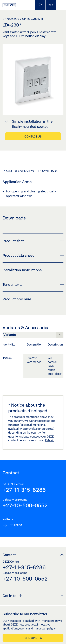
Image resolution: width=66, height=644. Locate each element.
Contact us (33, 136)
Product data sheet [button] (33, 255)
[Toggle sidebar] (51, 5)
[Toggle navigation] (61, 5)
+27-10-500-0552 (25, 505)
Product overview (18, 171)
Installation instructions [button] (33, 270)
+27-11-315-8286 (24, 490)
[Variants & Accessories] (33, 336)
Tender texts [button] (33, 284)
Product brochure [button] (33, 299)
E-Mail (50, 440)
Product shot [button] (33, 241)
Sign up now (33, 638)
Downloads (48, 171)
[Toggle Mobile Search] (40, 5)
